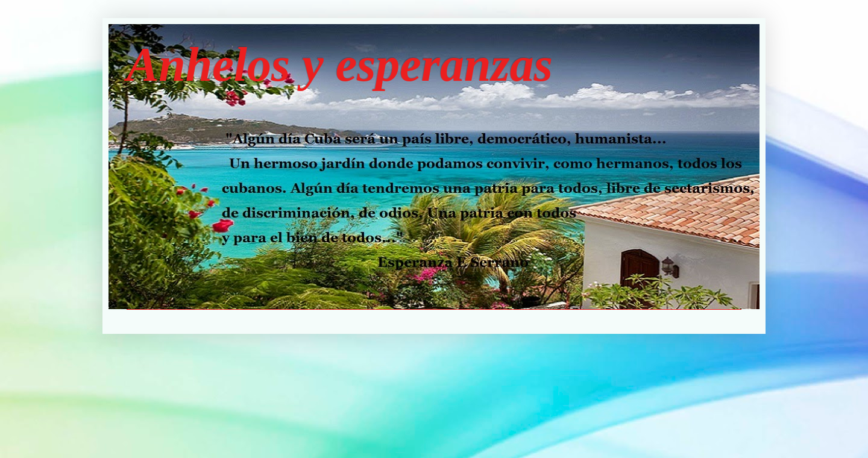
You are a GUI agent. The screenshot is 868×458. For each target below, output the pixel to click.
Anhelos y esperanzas (340, 64)
